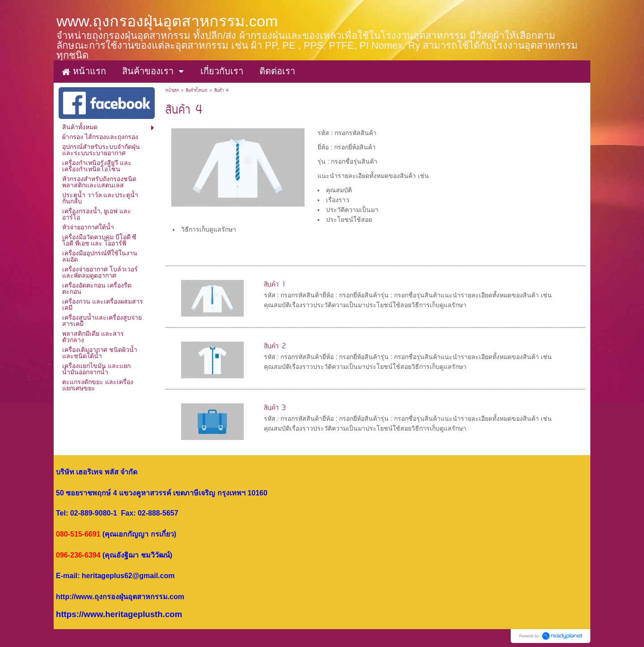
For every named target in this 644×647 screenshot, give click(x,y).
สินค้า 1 (275, 285)
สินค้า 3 (275, 408)
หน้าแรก (172, 91)
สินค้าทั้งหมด (197, 91)
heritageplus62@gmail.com (128, 576)
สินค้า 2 (275, 347)
